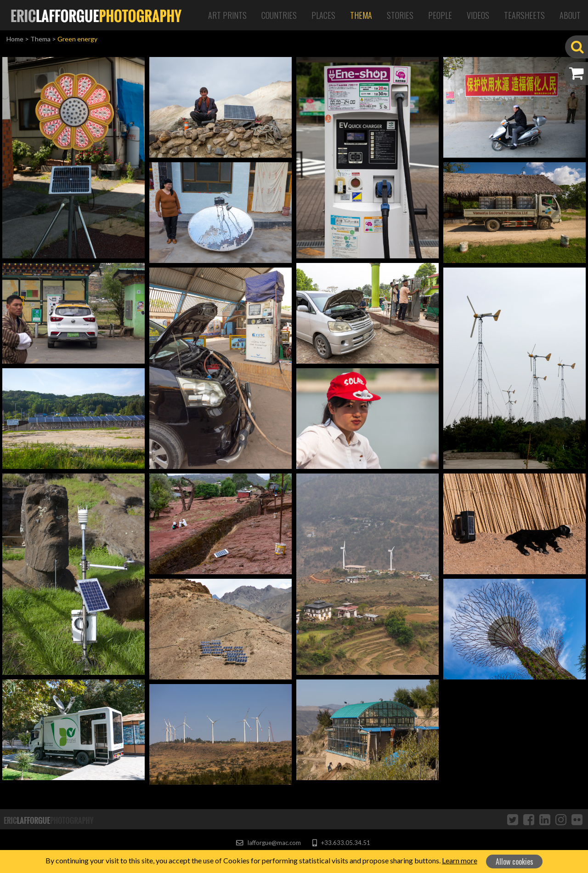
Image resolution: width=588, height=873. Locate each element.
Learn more (460, 860)
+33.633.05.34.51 (341, 843)
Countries (279, 15)
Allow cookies (514, 862)
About (570, 15)
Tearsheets (524, 15)
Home (15, 39)
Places (323, 15)
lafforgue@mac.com (268, 843)
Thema (361, 15)
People (440, 15)
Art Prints (227, 15)
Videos (478, 15)
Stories (400, 15)
